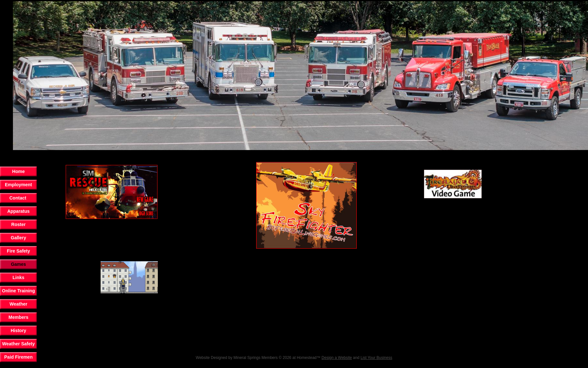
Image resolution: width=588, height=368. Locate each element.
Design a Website (337, 358)
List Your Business (376, 358)
